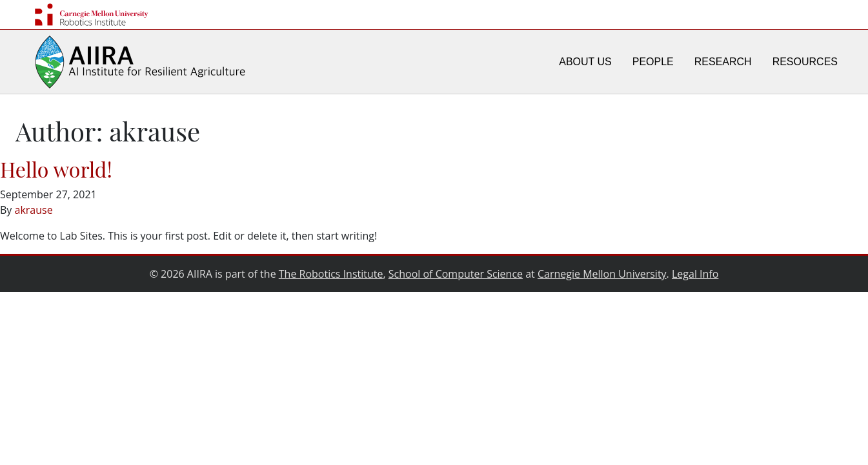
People (653, 62)
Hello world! (56, 169)
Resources (805, 62)
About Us (585, 62)
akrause (34, 210)
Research (723, 62)
